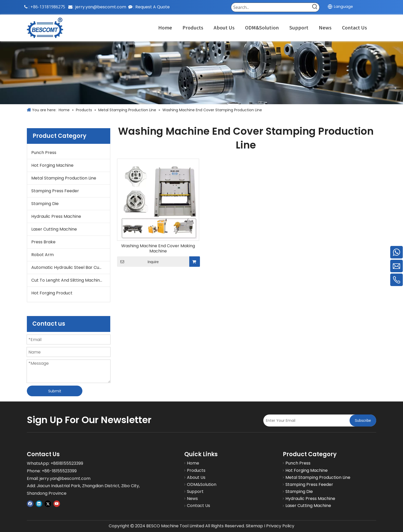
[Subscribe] (363, 420)
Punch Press (44, 153)
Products (196, 470)
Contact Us (199, 506)
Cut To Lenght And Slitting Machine (67, 280)
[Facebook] (30, 503)
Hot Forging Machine (52, 165)
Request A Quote (152, 7)
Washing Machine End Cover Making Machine (158, 249)
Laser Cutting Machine (54, 229)
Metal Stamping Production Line (64, 178)
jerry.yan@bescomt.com (101, 7)
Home (193, 463)
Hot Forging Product (52, 293)
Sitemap (254, 526)
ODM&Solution (202, 484)
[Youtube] (57, 503)
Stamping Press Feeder (55, 191)
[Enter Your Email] (305, 420)
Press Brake (43, 242)
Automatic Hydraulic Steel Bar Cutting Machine (71, 267)
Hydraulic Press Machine (56, 216)
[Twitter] (48, 503)
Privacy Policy (280, 526)
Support (195, 491)
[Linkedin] (39, 503)
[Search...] (271, 7)
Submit (55, 391)
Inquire (138, 262)
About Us (196, 477)
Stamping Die (45, 204)
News (192, 499)
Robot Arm (42, 255)
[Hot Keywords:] (315, 7)
